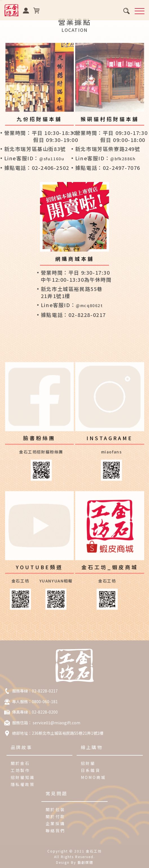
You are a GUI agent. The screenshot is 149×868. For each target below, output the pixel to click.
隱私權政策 (23, 784)
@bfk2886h (123, 159)
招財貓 (88, 763)
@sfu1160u (52, 159)
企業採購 (55, 823)
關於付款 (55, 816)
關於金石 (20, 763)
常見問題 (56, 793)
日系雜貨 (91, 770)
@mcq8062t (89, 305)
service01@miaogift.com (56, 723)
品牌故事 (22, 747)
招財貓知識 (23, 777)
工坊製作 (20, 770)
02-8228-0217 (45, 691)
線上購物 (92, 747)
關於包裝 (55, 809)
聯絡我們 (55, 831)
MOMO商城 (93, 777)
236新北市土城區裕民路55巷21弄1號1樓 (68, 733)
